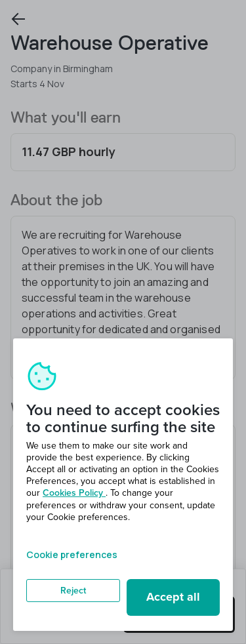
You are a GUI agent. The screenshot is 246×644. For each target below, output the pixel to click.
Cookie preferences (72, 554)
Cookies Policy (74, 493)
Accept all (173, 597)
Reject (73, 591)
